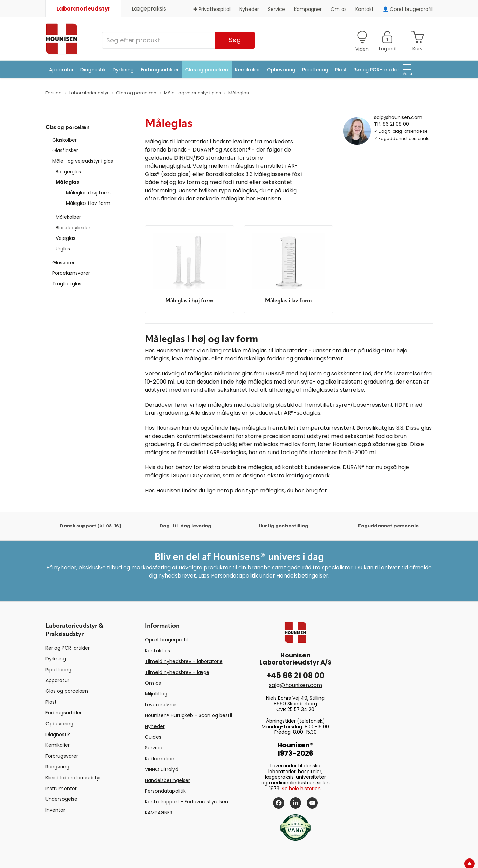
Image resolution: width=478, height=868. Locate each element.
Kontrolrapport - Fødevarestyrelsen (187, 802)
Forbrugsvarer (62, 756)
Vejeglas (66, 238)
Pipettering (315, 70)
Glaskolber (65, 140)
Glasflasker (65, 150)
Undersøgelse (61, 799)
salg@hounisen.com (398, 117)
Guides (153, 737)
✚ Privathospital (212, 9)
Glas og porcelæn (207, 70)
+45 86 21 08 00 (296, 676)
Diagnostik (93, 70)
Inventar (55, 810)
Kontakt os (158, 651)
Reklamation (160, 759)
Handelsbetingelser (168, 780)
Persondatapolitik (165, 791)
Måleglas (67, 182)
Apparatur (61, 70)
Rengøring (57, 767)
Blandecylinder (73, 228)
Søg (235, 40)
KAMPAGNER (159, 813)
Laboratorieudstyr (83, 9)
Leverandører (161, 705)
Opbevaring (281, 70)
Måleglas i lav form (88, 203)
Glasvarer (63, 263)
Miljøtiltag (156, 694)
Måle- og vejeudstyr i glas (83, 161)
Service (277, 9)
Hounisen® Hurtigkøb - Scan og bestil (188, 715)
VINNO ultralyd (162, 769)
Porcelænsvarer (71, 273)
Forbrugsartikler (160, 70)
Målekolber (68, 217)
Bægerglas (68, 172)
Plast (341, 70)
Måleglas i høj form (88, 193)
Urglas (63, 249)
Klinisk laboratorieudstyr (73, 778)
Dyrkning (123, 70)
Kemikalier (247, 70)
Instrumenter (61, 789)
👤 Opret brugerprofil (408, 9)
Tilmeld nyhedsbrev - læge (177, 672)
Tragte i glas (67, 284)
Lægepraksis (149, 9)
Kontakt (365, 9)
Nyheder (249, 9)
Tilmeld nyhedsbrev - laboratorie (184, 661)
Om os (339, 9)
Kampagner (308, 9)
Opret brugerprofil (166, 640)
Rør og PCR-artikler (376, 70)
